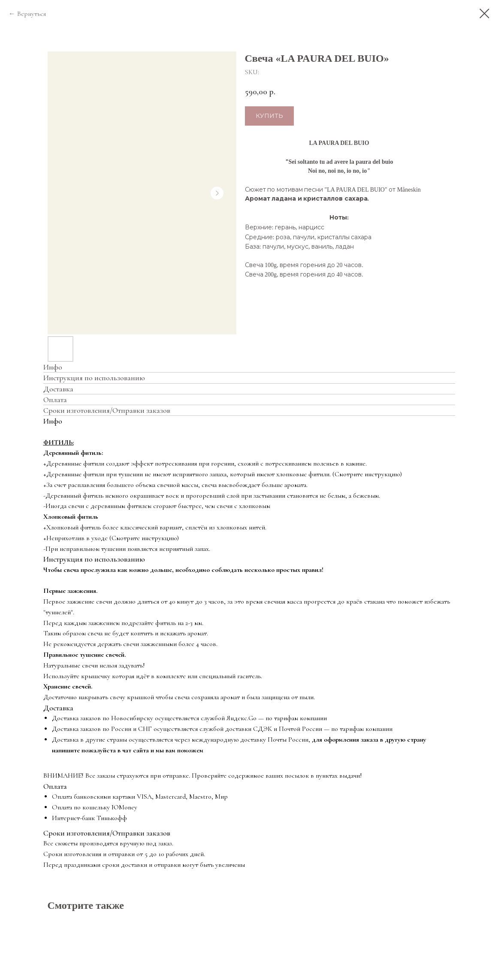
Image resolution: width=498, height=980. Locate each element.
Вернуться (32, 14)
